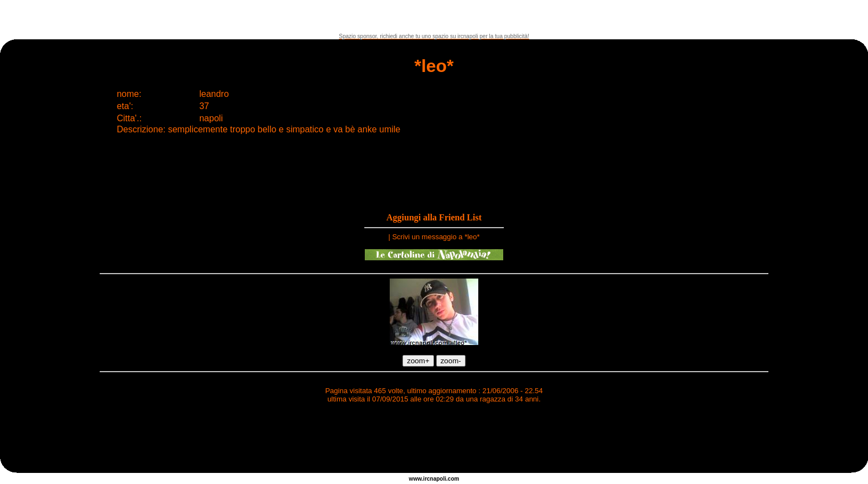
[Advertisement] (434, 17)
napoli (438, 479)
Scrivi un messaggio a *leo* (436, 237)
